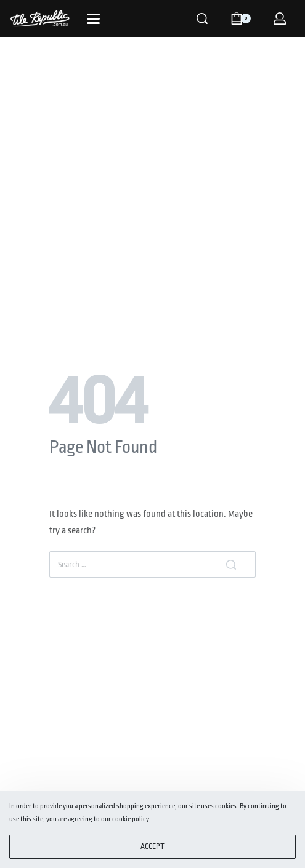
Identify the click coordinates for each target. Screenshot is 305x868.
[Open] (93, 19)
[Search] (202, 18)
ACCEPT (152, 846)
